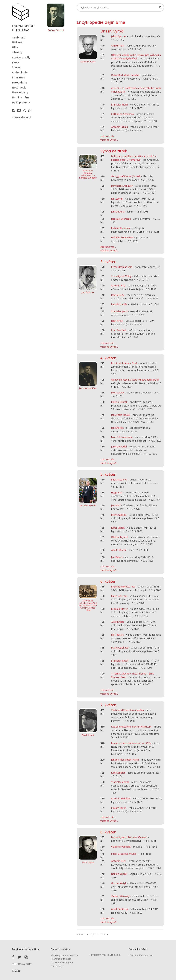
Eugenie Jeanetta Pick (123, 587)
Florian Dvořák (119, 402)
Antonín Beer (119, 861)
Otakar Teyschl (120, 537)
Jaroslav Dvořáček (121, 219)
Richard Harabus (120, 228)
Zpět (93, 934)
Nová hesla (19, 87)
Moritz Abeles (119, 515)
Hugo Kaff (117, 492)
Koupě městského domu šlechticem (131, 727)
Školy (15, 62)
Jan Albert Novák (121, 415)
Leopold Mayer (119, 609)
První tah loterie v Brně (124, 363)
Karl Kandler (118, 773)
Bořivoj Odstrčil (56, 30)
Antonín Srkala (120, 127)
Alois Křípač (118, 622)
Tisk (103, 934)
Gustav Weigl (119, 883)
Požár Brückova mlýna (124, 854)
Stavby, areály (21, 57)
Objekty (17, 52)
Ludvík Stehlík (119, 304)
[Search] (120, 7)
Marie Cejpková (120, 648)
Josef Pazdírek (119, 330)
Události (18, 42)
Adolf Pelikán (119, 550)
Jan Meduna (118, 212)
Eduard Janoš (119, 808)
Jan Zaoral (117, 199)
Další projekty (21, 102)
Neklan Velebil (119, 874)
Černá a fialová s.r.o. (140, 955)
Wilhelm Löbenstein (122, 237)
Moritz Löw (117, 393)
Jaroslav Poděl (119, 446)
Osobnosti (19, 37)
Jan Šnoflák (117, 428)
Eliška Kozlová (119, 480)
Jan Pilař (116, 505)
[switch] (14, 964)
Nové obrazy (20, 92)
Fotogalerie (19, 82)
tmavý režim (25, 964)
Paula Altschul (119, 596)
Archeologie (20, 72)
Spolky (16, 67)
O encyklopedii (22, 117)
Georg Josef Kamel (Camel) (126, 176)
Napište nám (20, 97)
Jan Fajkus (117, 557)
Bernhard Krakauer (122, 186)
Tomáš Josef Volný (121, 276)
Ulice (15, 47)
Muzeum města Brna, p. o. (105, 955)
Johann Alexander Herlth (125, 760)
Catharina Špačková (122, 114)
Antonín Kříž (118, 286)
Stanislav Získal (120, 782)
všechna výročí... (109, 140)
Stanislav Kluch (120, 661)
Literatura (19, 77)
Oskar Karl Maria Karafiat (125, 75)
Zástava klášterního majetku (128, 710)
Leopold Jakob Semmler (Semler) (129, 837)
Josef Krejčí (117, 321)
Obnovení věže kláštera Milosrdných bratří (135, 380)
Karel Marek (118, 528)
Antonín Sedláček (121, 798)
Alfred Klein (118, 46)
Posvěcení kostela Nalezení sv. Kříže (131, 743)
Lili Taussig (117, 635)
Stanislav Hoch (119, 105)
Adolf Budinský (120, 909)
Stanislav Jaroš (119, 311)
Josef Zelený (118, 295)
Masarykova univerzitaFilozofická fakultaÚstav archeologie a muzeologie (64, 961)
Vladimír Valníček (121, 847)
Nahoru (81, 934)
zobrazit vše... (108, 136)
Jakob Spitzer (119, 36)
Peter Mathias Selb (122, 267)
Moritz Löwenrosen (122, 437)
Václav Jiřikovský (120, 896)
